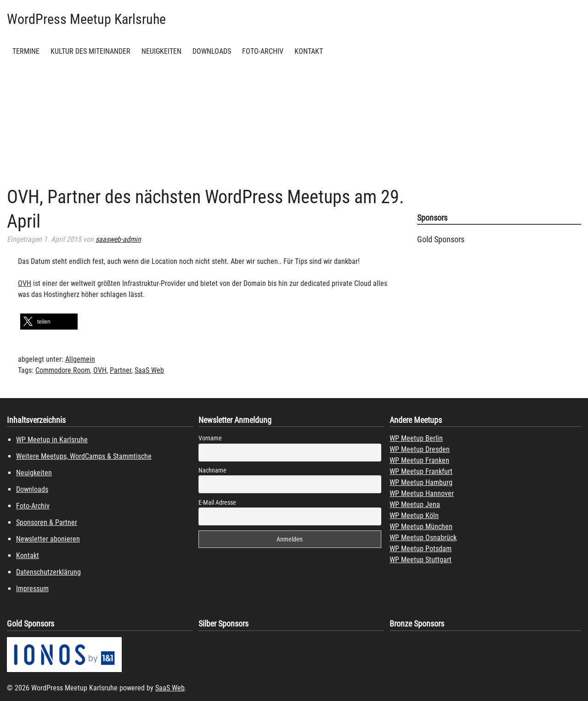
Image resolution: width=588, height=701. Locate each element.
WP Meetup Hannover (422, 493)
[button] (49, 322)
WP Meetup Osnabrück (423, 538)
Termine (26, 51)
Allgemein (80, 359)
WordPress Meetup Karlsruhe (86, 19)
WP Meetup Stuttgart (421, 560)
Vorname (210, 438)
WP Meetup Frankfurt (421, 471)
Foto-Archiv (263, 51)
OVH (25, 283)
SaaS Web (149, 370)
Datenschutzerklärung (48, 572)
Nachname (212, 470)
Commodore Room (63, 370)
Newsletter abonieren (48, 539)
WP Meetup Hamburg (421, 482)
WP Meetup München (421, 527)
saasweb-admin (118, 239)
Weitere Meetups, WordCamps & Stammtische (84, 456)
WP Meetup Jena (415, 504)
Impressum (32, 589)
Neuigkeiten (161, 51)
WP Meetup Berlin (416, 438)
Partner (121, 370)
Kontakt (309, 51)
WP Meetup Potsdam (421, 549)
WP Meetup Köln (414, 516)
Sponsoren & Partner (47, 522)
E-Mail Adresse (217, 502)
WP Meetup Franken (419, 460)
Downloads (212, 51)
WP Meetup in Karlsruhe (52, 440)
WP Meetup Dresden (420, 449)
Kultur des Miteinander (90, 51)
